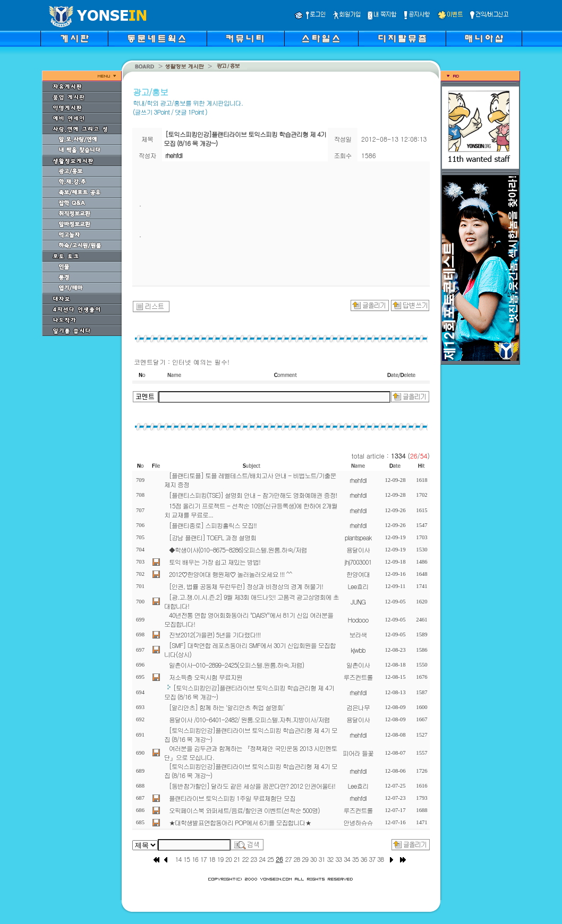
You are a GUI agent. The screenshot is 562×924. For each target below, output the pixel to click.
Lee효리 (358, 586)
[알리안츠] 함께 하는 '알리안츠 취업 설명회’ (227, 707)
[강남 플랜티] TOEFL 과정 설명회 (212, 537)
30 (313, 859)
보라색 (358, 634)
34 (347, 859)
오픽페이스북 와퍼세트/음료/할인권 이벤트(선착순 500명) (244, 810)
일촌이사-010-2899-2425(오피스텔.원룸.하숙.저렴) (236, 665)
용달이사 (358, 550)
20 (228, 859)
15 (186, 859)
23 (254, 859)
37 (372, 859)
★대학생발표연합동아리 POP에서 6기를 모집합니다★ (240, 822)
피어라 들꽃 (358, 753)
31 (322, 859)
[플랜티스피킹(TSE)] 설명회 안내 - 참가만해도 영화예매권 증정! (253, 495)
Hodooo (358, 620)
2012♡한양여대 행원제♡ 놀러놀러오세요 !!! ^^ (231, 574)
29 (305, 859)
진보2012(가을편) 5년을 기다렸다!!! (215, 634)
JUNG (358, 602)
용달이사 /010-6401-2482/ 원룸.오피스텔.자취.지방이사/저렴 (249, 719)
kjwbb (358, 650)
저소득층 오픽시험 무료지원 (206, 677)
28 (297, 859)
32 (330, 859)
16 (195, 859)
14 (178, 859)
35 (355, 859)
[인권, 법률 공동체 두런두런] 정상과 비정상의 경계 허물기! (246, 586)
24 (262, 859)
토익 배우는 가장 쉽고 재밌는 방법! (215, 562)
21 (237, 859)
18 (212, 859)
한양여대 (358, 574)
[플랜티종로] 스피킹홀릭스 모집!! (213, 525)
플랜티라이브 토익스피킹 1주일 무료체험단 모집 (232, 798)
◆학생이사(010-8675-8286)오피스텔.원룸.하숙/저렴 (238, 550)
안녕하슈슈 (358, 822)
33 (338, 859)
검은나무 (358, 707)
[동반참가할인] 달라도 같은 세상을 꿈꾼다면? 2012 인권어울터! (252, 786)
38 (380, 859)
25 (270, 859)
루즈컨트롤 (358, 677)
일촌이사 (358, 665)
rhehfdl (358, 480)
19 (220, 859)
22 (245, 859)
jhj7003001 (358, 562)
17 (203, 859)
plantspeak (358, 537)
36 (364, 859)
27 (288, 859)
